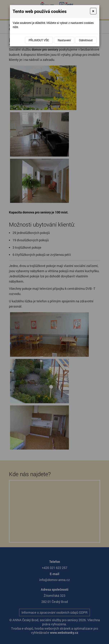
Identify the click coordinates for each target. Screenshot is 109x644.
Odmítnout (86, 40)
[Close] (93, 11)
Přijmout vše (39, 40)
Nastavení (64, 40)
